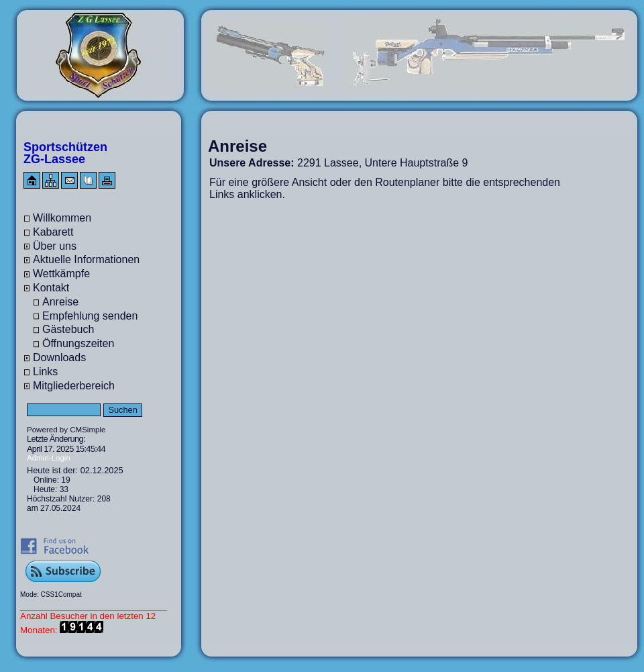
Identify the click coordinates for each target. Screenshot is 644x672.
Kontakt (51, 288)
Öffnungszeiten (78, 343)
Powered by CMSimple (66, 430)
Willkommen (62, 218)
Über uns (55, 246)
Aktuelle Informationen (86, 259)
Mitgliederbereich (74, 386)
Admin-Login (49, 458)
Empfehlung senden (90, 316)
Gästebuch (68, 329)
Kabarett (53, 232)
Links (45, 372)
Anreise (60, 302)
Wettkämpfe (61, 274)
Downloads (59, 357)
